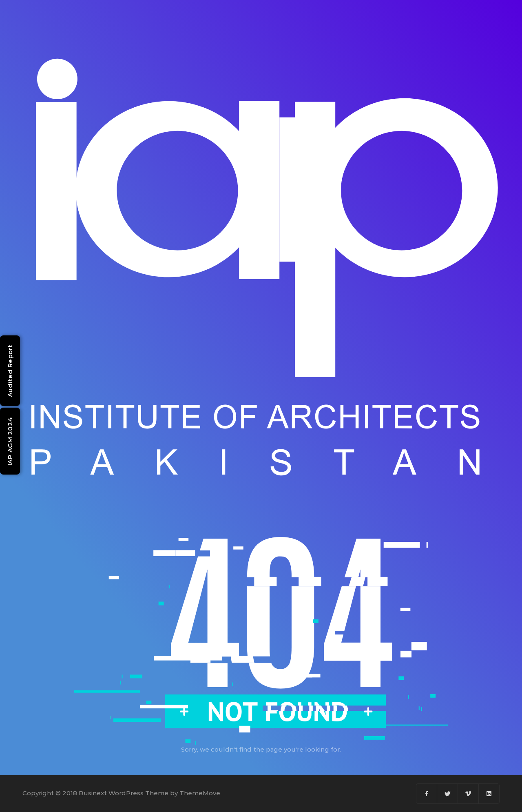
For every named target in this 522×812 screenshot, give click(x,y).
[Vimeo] (468, 794)
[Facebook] (427, 794)
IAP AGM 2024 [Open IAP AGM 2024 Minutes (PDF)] (10, 441)
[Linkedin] (489, 794)
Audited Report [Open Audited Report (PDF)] (10, 371)
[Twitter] (448, 794)
